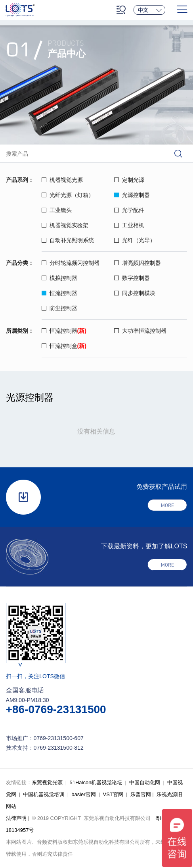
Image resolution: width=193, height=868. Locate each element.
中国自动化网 (145, 782)
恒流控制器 (59, 293)
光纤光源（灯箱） (68, 195)
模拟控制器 (59, 278)
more (167, 506)
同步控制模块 (135, 293)
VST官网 (113, 794)
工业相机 (129, 225)
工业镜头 (57, 210)
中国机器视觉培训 (44, 794)
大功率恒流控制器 (140, 331)
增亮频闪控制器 (138, 263)
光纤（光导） (135, 240)
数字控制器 (132, 278)
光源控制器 (132, 195)
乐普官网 (141, 794)
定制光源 (129, 180)
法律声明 (16, 818)
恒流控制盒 (64, 346)
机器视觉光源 (62, 180)
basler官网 (83, 794)
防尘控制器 (59, 308)
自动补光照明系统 (68, 240)
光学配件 (129, 210)
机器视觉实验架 (65, 225)
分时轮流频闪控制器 (71, 263)
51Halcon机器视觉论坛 (96, 782)
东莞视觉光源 (47, 782)
